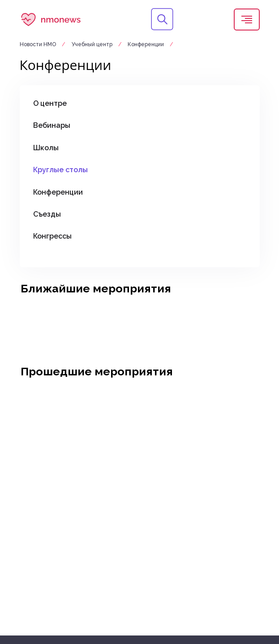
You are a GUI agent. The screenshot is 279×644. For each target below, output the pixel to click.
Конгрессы (52, 236)
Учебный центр (93, 44)
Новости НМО (39, 44)
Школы (46, 148)
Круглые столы (60, 170)
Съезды (47, 214)
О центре (50, 103)
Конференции (146, 44)
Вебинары (52, 125)
